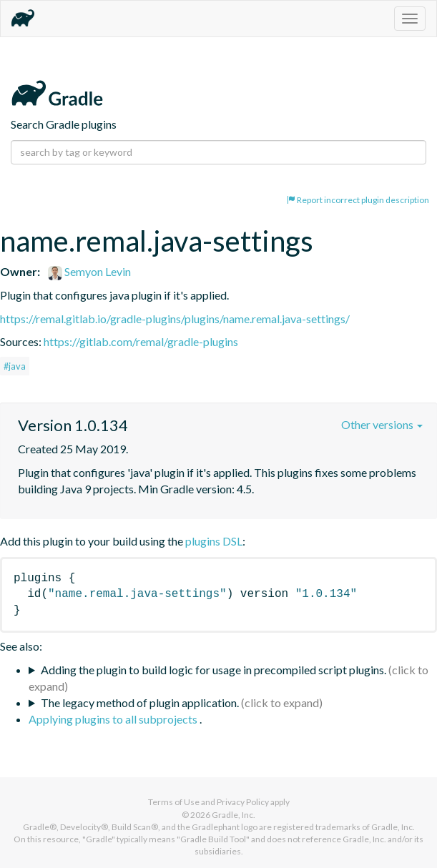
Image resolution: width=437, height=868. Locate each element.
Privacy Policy (243, 802)
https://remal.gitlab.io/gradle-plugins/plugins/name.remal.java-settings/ (175, 319)
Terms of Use (174, 802)
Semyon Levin (89, 271)
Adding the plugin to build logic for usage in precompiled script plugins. (213, 670)
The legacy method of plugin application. (140, 702)
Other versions (382, 424)
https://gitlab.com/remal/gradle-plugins (141, 341)
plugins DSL (214, 541)
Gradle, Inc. (234, 815)
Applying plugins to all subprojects (114, 719)
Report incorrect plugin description (358, 200)
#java (15, 366)
